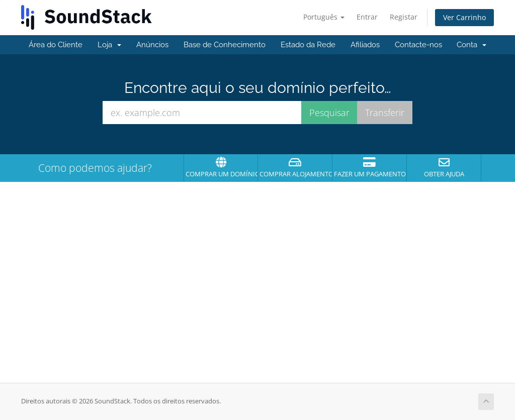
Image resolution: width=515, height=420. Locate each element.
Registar (404, 17)
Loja (109, 45)
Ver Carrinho (464, 17)
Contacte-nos (418, 45)
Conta (471, 45)
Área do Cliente (56, 45)
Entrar (367, 17)
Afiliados (365, 45)
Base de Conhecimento (225, 45)
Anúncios (152, 45)
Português (324, 17)
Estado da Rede (308, 45)
